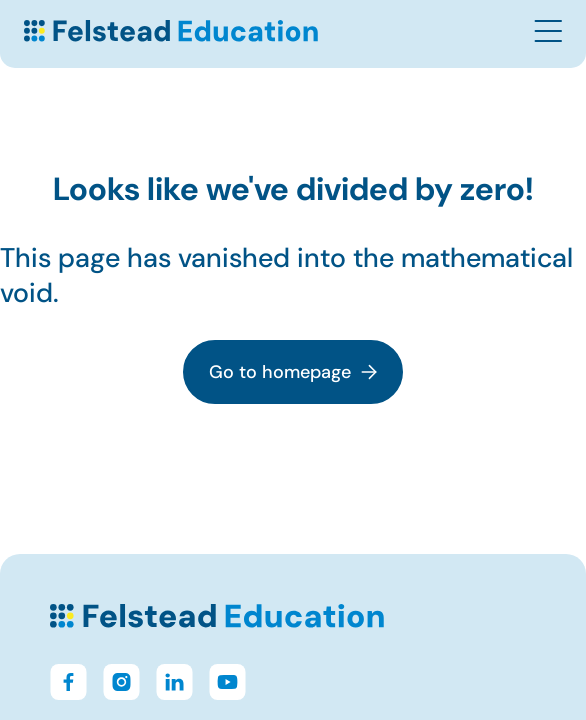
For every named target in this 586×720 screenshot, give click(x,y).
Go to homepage (293, 372)
